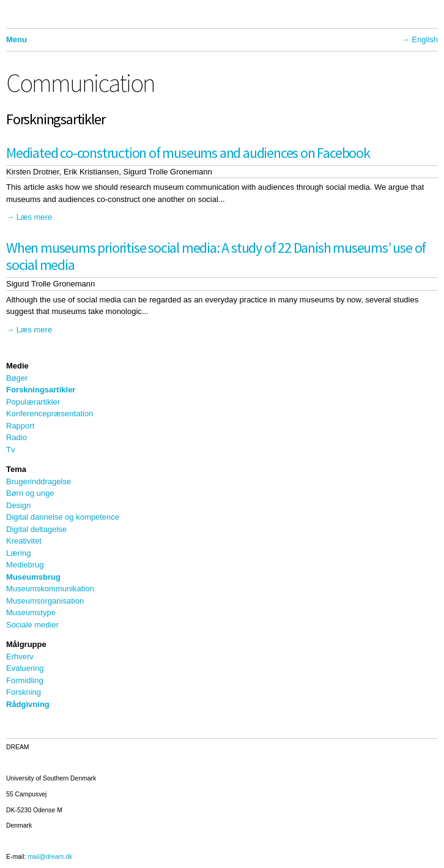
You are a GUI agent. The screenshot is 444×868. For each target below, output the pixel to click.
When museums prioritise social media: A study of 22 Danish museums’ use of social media (216, 256)
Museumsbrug (33, 577)
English (425, 39)
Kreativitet (24, 541)
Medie (17, 366)
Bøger (17, 378)
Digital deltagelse (36, 529)
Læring (18, 553)
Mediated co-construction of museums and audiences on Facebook (188, 153)
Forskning (24, 692)
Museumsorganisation (45, 601)
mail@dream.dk (50, 857)
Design (18, 505)
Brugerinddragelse (39, 481)
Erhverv (20, 657)
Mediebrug (25, 565)
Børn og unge (30, 493)
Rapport (20, 426)
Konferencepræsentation (50, 413)
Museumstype (31, 612)
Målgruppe (26, 644)
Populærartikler (33, 402)
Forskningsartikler (41, 390)
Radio (17, 437)
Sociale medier (32, 625)
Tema (16, 469)
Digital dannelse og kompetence (63, 517)
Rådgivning (28, 704)
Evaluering (25, 668)
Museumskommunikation (50, 589)
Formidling (25, 680)
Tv (10, 450)
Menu (17, 39)
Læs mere (35, 217)
